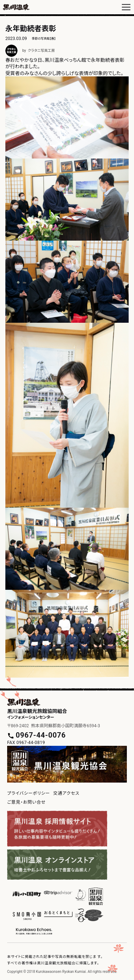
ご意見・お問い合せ (26, 802)
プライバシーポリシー (29, 793)
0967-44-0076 (41, 735)
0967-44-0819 (31, 743)
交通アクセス (66, 793)
